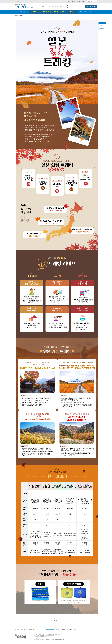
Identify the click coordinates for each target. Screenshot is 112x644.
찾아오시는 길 (24, 630)
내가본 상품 (101, 25)
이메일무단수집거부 (71, 630)
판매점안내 (90, 1)
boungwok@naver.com (59, 639)
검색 (66, 6)
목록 (56, 620)
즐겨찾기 (17, 1)
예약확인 (83, 1)
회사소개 (17, 630)
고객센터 (78, 1)
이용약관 (63, 630)
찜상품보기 (101, 23)
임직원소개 (31, 630)
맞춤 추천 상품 (102, 29)
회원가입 (73, 1)
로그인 (69, 1)
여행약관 (57, 630)
